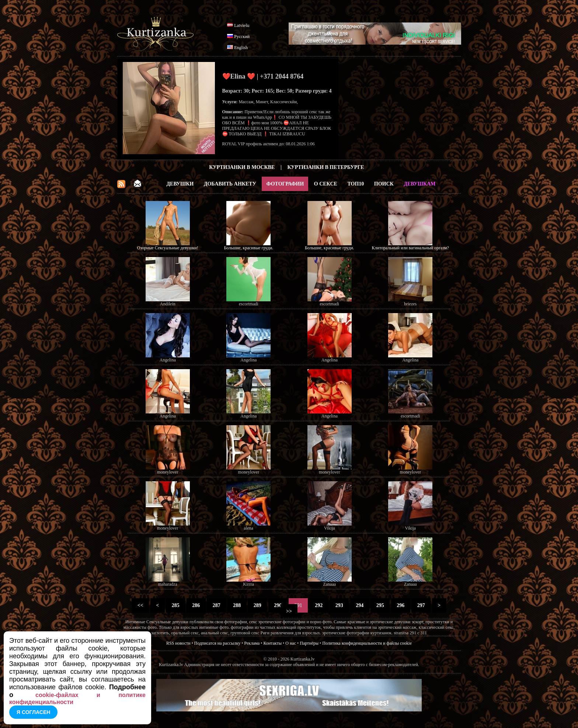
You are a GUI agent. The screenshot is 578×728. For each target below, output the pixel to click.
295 (380, 605)
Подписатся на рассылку (217, 643)
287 (216, 605)
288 (237, 605)
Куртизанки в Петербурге (326, 167)
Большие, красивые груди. (248, 248)
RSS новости (178, 643)
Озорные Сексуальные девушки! (168, 248)
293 (339, 605)
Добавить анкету (230, 184)
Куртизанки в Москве (242, 167)
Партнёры (309, 643)
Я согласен (33, 712)
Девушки (180, 184)
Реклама (252, 643)
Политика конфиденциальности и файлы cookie (367, 643)
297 (421, 605)
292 (319, 605)
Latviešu (242, 25)
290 (278, 605)
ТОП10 (356, 184)
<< (140, 605)
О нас (291, 643)
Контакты (273, 643)
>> (289, 611)
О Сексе (326, 184)
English (241, 48)
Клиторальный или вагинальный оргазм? (410, 248)
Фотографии (285, 184)
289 (257, 605)
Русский (242, 37)
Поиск (384, 184)
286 (196, 605)
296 (401, 605)
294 (360, 605)
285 (175, 605)
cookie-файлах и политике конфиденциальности (77, 698)
